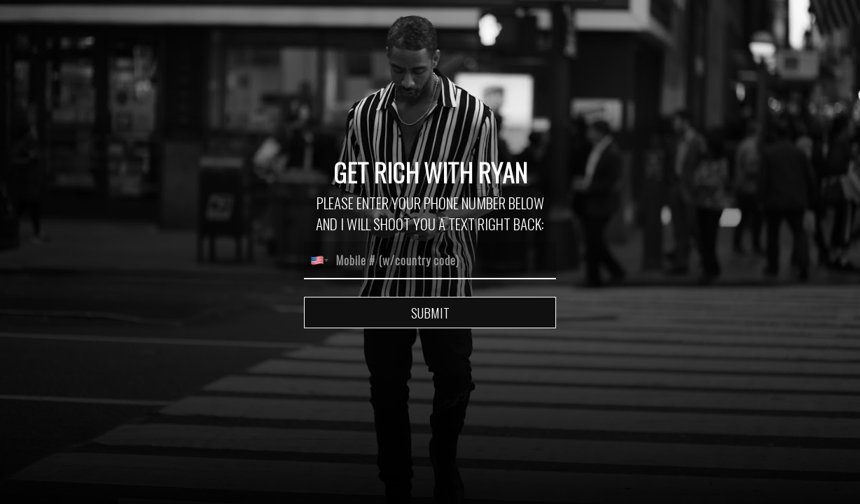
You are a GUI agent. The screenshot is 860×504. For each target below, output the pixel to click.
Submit (430, 312)
